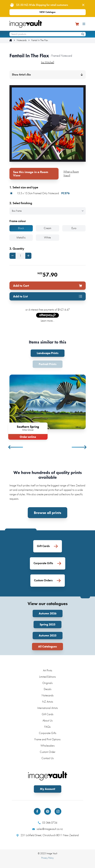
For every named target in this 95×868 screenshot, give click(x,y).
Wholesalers (48, 746)
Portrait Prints (48, 364)
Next (79, 447)
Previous (16, 447)
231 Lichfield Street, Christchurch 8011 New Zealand (47, 835)
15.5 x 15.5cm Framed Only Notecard (39, 193)
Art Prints (48, 670)
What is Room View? (71, 174)
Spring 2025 (47, 624)
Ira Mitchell (48, 62)
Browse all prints (47, 513)
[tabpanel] (48, 407)
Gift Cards (48, 714)
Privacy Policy (47, 858)
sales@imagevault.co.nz (48, 829)
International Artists (48, 708)
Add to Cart (48, 286)
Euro (74, 228)
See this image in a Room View (31, 174)
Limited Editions (47, 677)
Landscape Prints (48, 353)
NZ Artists (48, 702)
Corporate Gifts (48, 733)
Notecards (22, 40)
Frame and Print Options (47, 739)
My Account (48, 789)
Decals (48, 689)
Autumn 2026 (48, 613)
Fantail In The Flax (40, 40)
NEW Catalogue (47, 12)
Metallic (21, 237)
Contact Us (48, 758)
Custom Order (48, 752)
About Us (48, 720)
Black (21, 228)
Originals (47, 683)
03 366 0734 (48, 823)
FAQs (47, 727)
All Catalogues (47, 646)
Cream (47, 228)
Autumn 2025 (48, 635)
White (47, 237)
